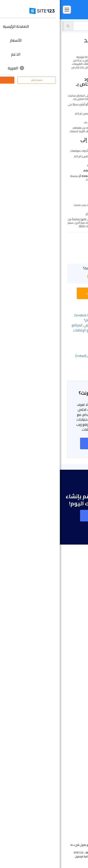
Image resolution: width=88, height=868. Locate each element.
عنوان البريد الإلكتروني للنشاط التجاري (59, 725)
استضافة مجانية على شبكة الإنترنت (60, 760)
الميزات (76, 613)
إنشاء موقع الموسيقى (66, 697)
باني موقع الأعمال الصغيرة (64, 714)
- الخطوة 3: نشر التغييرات (63, 371)
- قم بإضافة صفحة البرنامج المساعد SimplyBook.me (55, 342)
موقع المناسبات (71, 691)
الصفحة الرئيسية (71, 602)
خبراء (78, 815)
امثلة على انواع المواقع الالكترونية (60, 625)
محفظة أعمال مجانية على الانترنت (61, 708)
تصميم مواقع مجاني (68, 766)
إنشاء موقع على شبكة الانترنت (44, 443)
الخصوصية (58, 856)
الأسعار (76, 608)
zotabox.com (66, 108)
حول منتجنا (74, 786)
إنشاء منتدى (73, 737)
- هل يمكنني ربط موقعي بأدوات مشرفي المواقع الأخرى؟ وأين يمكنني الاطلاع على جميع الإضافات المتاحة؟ (46, 330)
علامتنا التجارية (72, 820)
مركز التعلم (74, 797)
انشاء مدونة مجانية (69, 731)
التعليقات (75, 619)
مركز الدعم (74, 791)
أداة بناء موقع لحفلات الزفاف (63, 702)
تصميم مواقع (72, 656)
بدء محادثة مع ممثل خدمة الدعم (44, 293)
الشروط (69, 856)
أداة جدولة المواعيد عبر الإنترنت (63, 754)
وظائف (71, 803)
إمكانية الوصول (23, 856)
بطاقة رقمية (73, 720)
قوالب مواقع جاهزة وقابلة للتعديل (60, 631)
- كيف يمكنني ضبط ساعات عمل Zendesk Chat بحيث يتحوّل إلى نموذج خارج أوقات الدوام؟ (47, 318)
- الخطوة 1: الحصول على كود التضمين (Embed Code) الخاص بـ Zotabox (48, 358)
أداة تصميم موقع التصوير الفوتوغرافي (58, 685)
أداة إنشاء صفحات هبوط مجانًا (63, 673)
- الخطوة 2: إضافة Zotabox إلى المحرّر (54, 366)
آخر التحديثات (73, 642)
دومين (76, 668)
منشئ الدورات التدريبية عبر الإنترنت (61, 743)
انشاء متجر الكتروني (69, 662)
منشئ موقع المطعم (68, 749)
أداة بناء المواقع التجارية (66, 679)
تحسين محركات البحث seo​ (65, 772)
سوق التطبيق (67, 26)
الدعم (82, 26)
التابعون (75, 809)
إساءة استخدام (42, 856)
